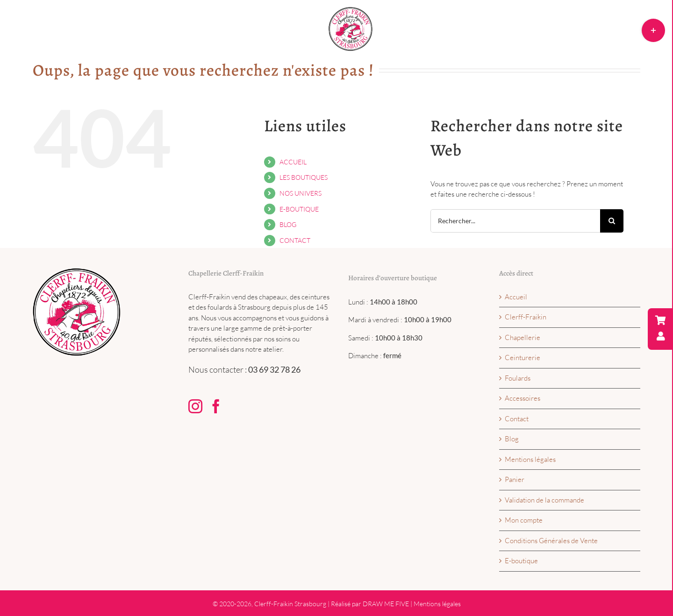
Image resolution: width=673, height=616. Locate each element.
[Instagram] (195, 406)
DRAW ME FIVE (386, 604)
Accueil (516, 297)
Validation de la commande (544, 500)
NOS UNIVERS (301, 193)
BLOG (288, 224)
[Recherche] (612, 221)
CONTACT (295, 240)
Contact (517, 419)
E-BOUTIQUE (299, 209)
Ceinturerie (523, 358)
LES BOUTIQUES (304, 177)
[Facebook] (216, 406)
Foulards (518, 378)
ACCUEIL (293, 162)
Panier (515, 479)
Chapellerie (523, 337)
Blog (512, 439)
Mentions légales (530, 459)
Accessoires (523, 398)
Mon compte (524, 520)
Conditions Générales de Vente (551, 541)
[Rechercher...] (515, 221)
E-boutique (521, 561)
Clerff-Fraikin (526, 317)
